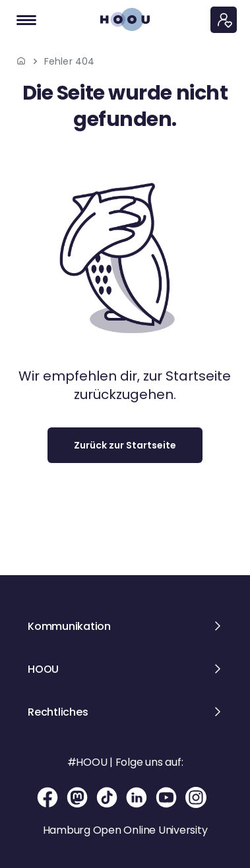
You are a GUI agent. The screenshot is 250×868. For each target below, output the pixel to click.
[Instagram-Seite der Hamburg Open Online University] (196, 797)
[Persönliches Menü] (224, 20)
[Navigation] (26, 20)
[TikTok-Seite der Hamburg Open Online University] (108, 797)
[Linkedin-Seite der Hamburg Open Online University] (138, 797)
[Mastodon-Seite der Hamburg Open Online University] (78, 797)
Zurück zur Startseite (125, 445)
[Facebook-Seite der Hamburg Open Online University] (48, 797)
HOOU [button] (43, 669)
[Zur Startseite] (125, 19)
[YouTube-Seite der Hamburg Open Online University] (167, 797)
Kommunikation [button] (69, 626)
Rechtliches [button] (58, 712)
